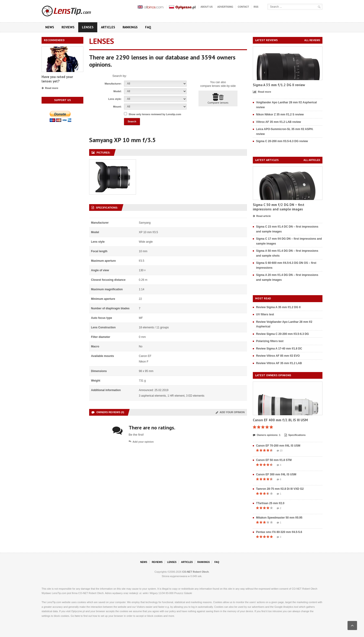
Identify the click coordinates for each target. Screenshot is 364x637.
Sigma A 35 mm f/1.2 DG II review (279, 85)
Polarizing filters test (270, 341)
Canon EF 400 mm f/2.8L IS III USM (280, 420)
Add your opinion (230, 412)
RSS (256, 7)
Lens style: (115, 99)
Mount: (117, 107)
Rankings (130, 27)
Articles (108, 27)
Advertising (225, 7)
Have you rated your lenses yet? (57, 79)
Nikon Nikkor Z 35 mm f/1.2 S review (280, 114)
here (77, 616)
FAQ (148, 27)
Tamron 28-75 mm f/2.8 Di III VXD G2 (280, 489)
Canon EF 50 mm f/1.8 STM (274, 460)
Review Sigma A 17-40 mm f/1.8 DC (279, 349)
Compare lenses (218, 99)
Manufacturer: (113, 84)
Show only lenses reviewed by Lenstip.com (155, 114)
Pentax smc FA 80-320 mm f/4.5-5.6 (279, 532)
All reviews (312, 40)
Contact (243, 7)
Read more (50, 88)
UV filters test (265, 314)
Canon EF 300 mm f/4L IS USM (276, 474)
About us (207, 7)
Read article (262, 216)
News (50, 27)
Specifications (295, 435)
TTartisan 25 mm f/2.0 (270, 503)
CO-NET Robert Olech (195, 572)
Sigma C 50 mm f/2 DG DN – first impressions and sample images (279, 207)
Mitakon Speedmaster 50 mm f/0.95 (279, 518)
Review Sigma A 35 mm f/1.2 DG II (278, 307)
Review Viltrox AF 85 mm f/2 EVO (278, 356)
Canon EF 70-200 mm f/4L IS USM (278, 446)
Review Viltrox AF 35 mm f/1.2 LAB (279, 363)
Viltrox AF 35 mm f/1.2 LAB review (278, 122)
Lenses (88, 27)
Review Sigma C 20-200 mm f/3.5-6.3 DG (282, 334)
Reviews (68, 27)
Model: (118, 91)
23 (280, 451)
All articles (312, 160)
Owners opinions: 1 (267, 435)
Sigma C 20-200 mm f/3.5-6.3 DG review (282, 141)
